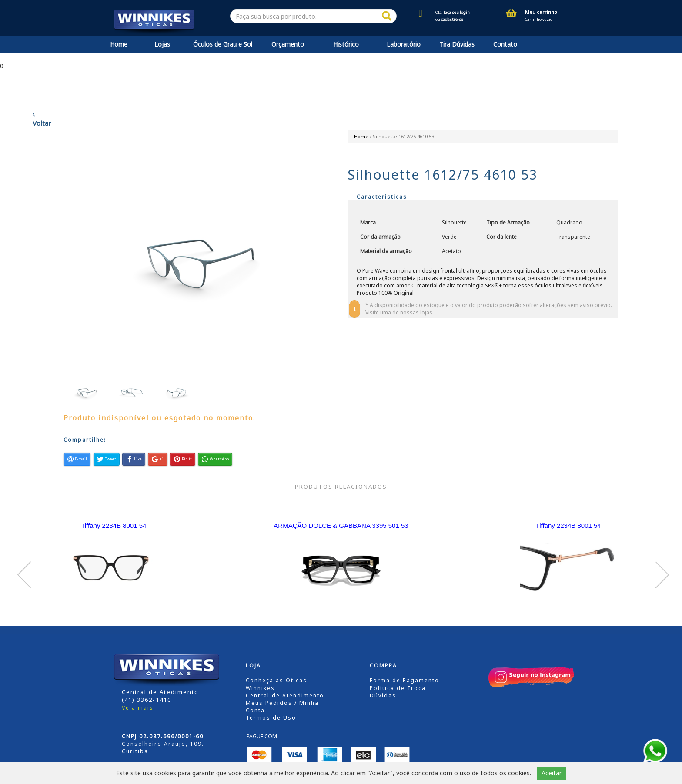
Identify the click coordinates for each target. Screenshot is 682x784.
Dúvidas (383, 696)
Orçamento (288, 44)
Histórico (346, 44)
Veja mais (138, 708)
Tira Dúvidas (457, 44)
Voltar (42, 119)
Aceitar (552, 773)
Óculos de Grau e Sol (223, 44)
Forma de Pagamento (405, 680)
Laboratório (404, 44)
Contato (505, 44)
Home (119, 44)
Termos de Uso (271, 718)
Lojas (162, 44)
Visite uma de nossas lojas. (400, 312)
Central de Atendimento (285, 696)
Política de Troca (398, 688)
